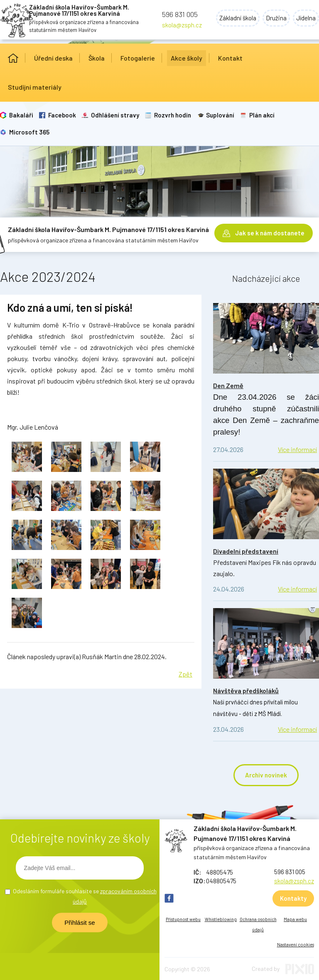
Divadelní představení (246, 551)
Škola (97, 58)
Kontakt (230, 58)
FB (169, 898)
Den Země (228, 385)
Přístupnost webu (183, 919)
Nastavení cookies (296, 945)
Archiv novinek (266, 775)
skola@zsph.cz (182, 25)
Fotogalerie (138, 58)
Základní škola (238, 18)
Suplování (220, 115)
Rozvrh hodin (173, 115)
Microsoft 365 (29, 132)
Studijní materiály (35, 87)
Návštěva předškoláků (246, 690)
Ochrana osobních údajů (258, 924)
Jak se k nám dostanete (270, 233)
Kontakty (293, 898)
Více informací (297, 449)
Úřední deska (53, 58)
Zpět (185, 674)
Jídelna (306, 18)
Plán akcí (262, 115)
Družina (276, 18)
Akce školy (186, 58)
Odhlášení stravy (115, 115)
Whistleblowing (221, 919)
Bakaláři (21, 115)
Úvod (13, 58)
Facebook (62, 115)
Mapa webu (295, 919)
